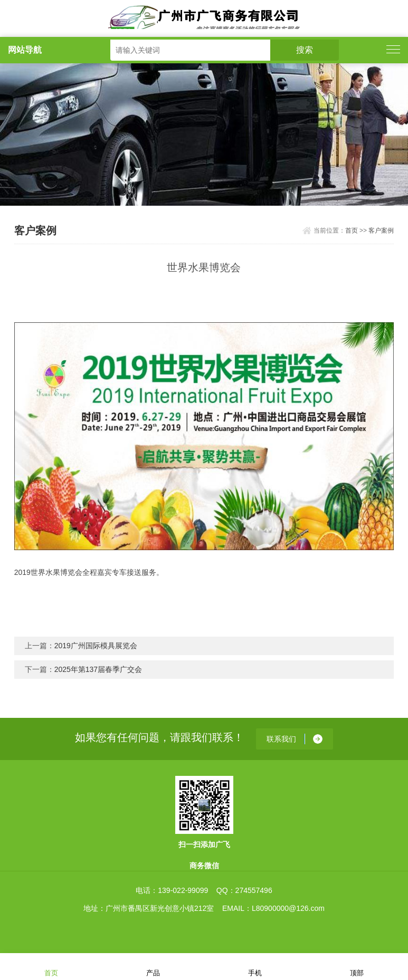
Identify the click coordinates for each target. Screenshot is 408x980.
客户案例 (381, 230)
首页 (352, 230)
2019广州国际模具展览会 (96, 646)
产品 (153, 966)
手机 (255, 966)
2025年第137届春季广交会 (98, 669)
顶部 (357, 966)
